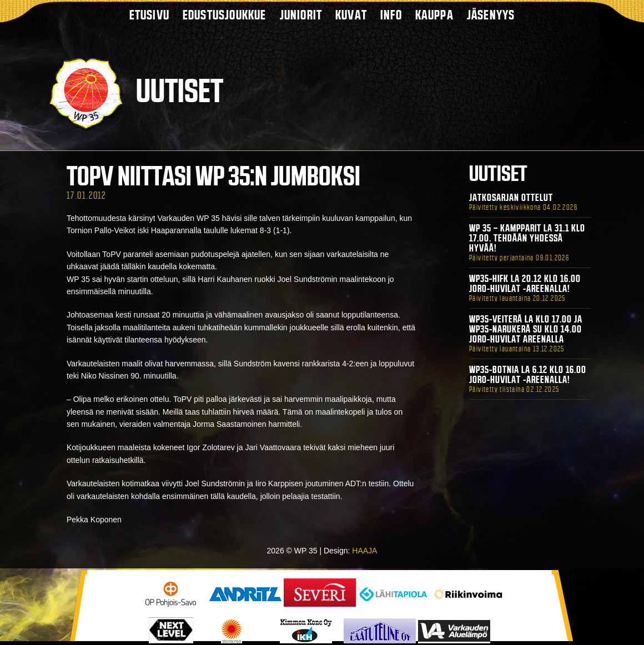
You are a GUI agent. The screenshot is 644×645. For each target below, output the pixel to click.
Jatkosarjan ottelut (511, 198)
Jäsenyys (491, 15)
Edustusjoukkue (225, 15)
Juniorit (301, 15)
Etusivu (149, 15)
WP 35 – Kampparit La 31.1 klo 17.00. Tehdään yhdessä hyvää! (527, 238)
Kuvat (351, 15)
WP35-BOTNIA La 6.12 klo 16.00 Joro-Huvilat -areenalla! (528, 375)
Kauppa (434, 15)
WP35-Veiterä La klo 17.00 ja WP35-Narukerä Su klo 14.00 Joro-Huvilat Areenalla (526, 329)
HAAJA (364, 551)
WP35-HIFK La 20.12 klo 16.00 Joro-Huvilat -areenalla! (525, 284)
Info (391, 15)
